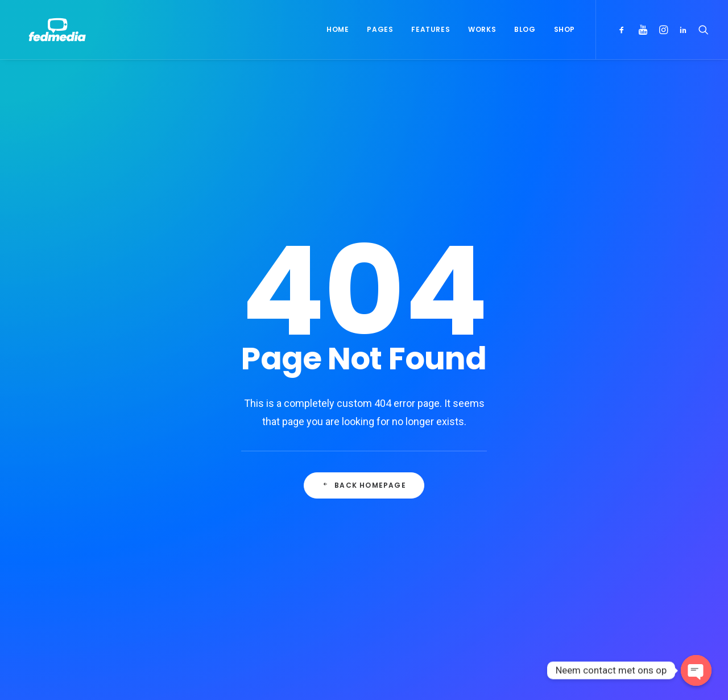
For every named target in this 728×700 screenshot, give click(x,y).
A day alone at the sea (426, 591)
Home (338, 29)
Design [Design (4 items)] (572, 503)
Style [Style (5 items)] (606, 539)
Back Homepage (364, 340)
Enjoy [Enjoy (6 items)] (609, 503)
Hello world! (236, 501)
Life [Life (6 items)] (566, 521)
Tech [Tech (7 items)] (639, 539)
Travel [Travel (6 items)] (572, 557)
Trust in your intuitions (426, 519)
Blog (525, 29)
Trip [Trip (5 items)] (605, 557)
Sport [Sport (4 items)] (571, 539)
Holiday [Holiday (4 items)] (647, 503)
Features (431, 29)
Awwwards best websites (432, 537)
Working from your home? (434, 555)
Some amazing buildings (430, 573)
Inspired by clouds (248, 555)
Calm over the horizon (255, 528)
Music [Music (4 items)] (597, 521)
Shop (564, 29)
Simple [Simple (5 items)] (634, 521)
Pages (380, 29)
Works (482, 29)
